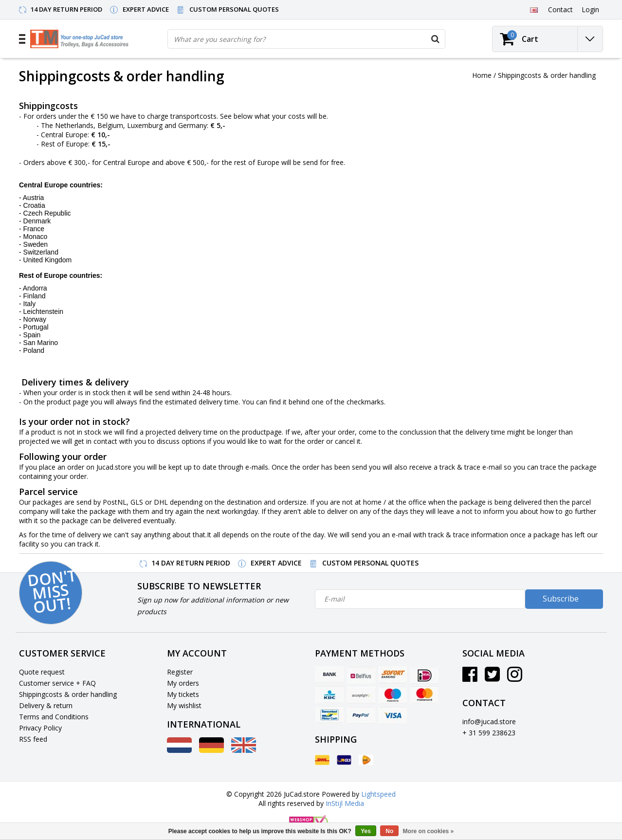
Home (482, 75)
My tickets (183, 694)
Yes (366, 831)
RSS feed (33, 739)
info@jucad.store (489, 721)
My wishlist (184, 705)
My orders (183, 683)
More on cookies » (429, 831)
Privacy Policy (40, 728)
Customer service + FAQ (57, 683)
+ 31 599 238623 (489, 733)
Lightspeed (378, 794)
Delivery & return (46, 705)
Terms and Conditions (54, 717)
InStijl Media (345, 803)
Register (180, 672)
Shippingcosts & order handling (547, 75)
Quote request (42, 672)
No (389, 831)
